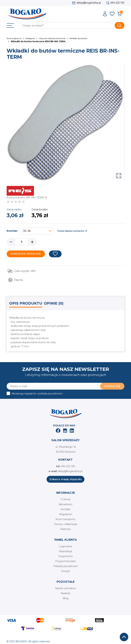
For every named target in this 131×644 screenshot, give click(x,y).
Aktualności (65, 504)
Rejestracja (65, 551)
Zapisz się (112, 386)
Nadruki (65, 593)
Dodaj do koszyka (26, 254)
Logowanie (65, 546)
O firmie (66, 499)
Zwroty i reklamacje (66, 524)
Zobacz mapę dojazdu (65, 479)
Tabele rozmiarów (65, 588)
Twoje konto (65, 556)
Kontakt (65, 509)
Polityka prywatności (65, 566)
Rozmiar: (12, 231)
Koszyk (65, 571)
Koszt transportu (65, 519)
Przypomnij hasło (66, 561)
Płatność (65, 529)
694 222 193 (117, 3)
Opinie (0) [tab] (54, 303)
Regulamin (66, 514)
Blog (66, 598)
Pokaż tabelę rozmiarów (71, 231)
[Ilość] (21, 242)
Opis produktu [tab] (26, 303)
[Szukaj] (71, 25)
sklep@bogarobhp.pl (89, 3)
